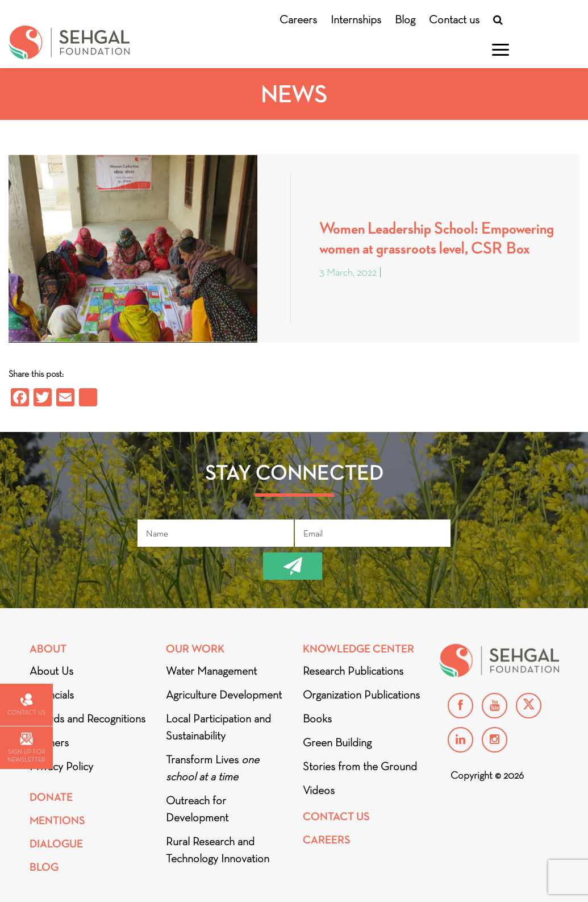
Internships (356, 19)
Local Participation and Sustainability (218, 727)
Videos (319, 790)
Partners (49, 742)
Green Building (337, 742)
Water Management (211, 671)
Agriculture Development (224, 695)
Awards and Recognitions (87, 718)
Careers (298, 19)
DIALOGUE (56, 844)
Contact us (454, 19)
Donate (51, 797)
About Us (51, 671)
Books (317, 718)
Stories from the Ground (360, 766)
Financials (52, 695)
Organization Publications (361, 695)
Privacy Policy (61, 766)
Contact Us (336, 816)
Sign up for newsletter (26, 748)
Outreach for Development (197, 809)
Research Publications (353, 671)
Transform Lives (212, 768)
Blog (405, 19)
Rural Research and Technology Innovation (218, 850)
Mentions (57, 820)
